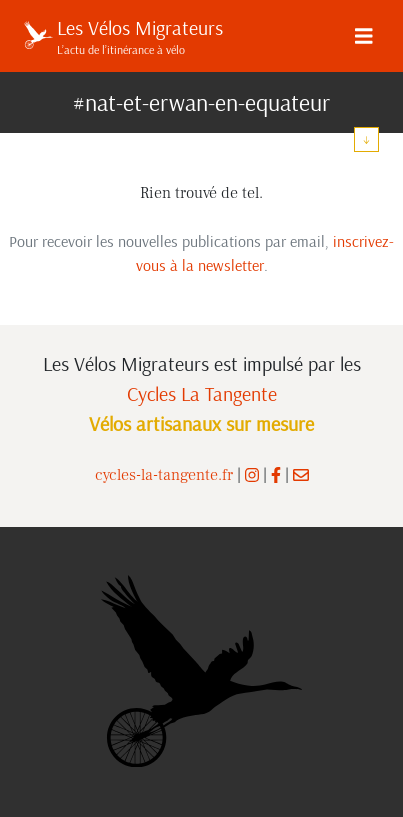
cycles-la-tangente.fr (164, 475)
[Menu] (364, 36)
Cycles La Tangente (202, 393)
